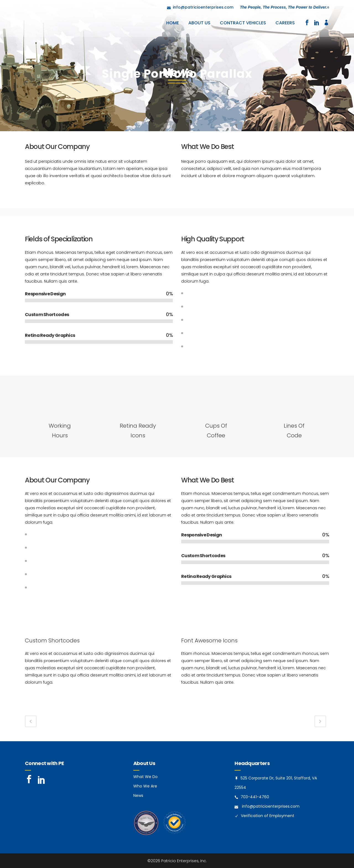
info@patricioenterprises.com (271, 806)
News (138, 795)
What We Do (145, 777)
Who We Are (145, 786)
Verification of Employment (268, 816)
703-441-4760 (255, 797)
